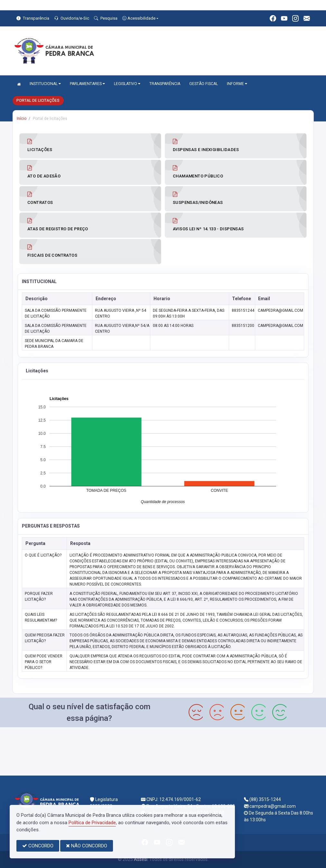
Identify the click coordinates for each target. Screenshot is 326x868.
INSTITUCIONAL (45, 84)
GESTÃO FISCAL (204, 84)
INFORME (237, 84)
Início (22, 119)
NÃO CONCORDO (87, 846)
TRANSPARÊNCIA (165, 84)
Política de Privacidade (92, 823)
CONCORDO (38, 846)
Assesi (141, 859)
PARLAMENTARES (87, 84)
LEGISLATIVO (127, 84)
